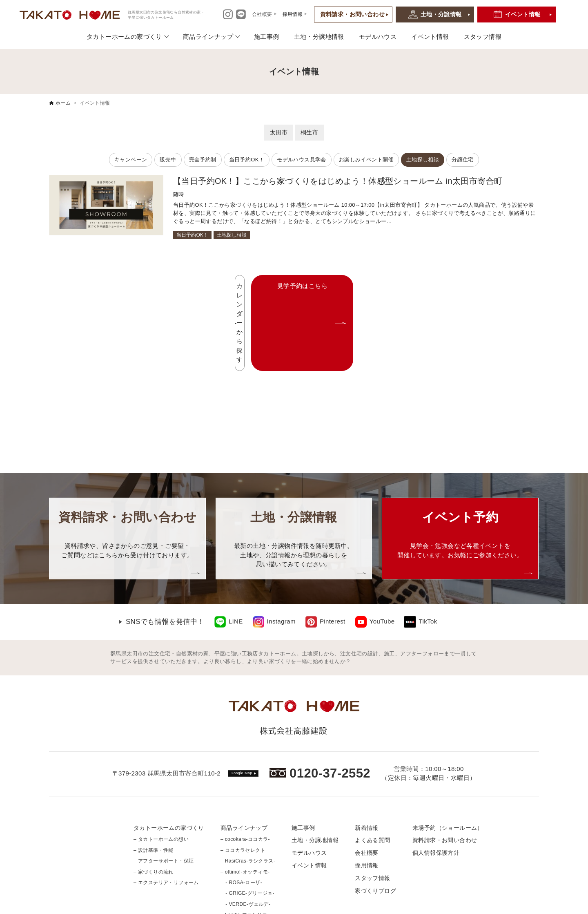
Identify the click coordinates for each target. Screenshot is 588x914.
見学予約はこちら (366, 286)
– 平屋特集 (233, 853)
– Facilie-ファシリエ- (245, 842)
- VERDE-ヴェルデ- (245, 831)
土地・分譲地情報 (319, 37)
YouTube (382, 549)
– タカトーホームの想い (161, 767)
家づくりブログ (375, 818)
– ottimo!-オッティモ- (245, 799)
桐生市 (309, 132)
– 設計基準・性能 (154, 778)
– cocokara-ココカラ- (245, 767)
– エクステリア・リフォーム (166, 810)
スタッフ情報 (483, 37)
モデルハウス (378, 37)
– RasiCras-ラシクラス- (248, 788)
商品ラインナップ (208, 37)
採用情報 (367, 793)
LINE (236, 549)
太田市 (279, 132)
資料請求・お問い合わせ (352, 14)
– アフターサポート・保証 (164, 788)
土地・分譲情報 (441, 14)
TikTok (428, 549)
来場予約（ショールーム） (448, 755)
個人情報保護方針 (436, 780)
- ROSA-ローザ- (241, 810)
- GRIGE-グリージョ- (247, 820)
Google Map (242, 700)
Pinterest (333, 549)
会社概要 (367, 780)
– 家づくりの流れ (154, 799)
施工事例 (267, 37)
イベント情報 (523, 14)
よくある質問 (372, 767)
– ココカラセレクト (243, 778)
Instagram (281, 549)
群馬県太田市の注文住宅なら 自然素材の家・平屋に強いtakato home (284, 906)
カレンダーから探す (240, 286)
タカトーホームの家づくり (124, 37)
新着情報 (367, 755)
